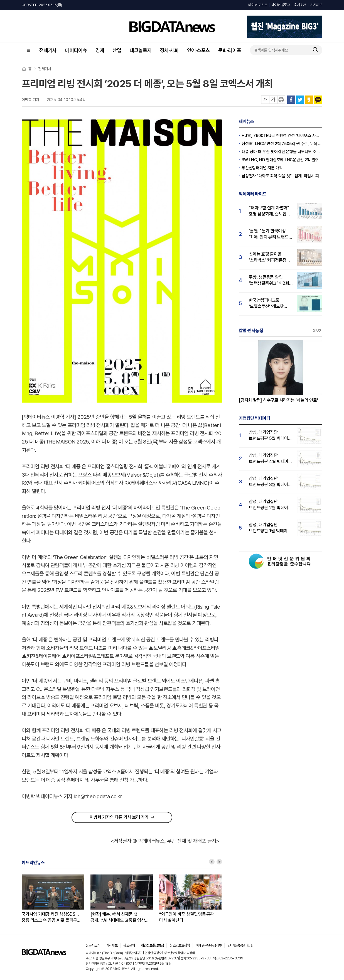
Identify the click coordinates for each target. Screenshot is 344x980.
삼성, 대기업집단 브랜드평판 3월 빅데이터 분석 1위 (270, 482)
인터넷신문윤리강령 (240, 945)
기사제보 (316, 5)
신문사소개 (93, 945)
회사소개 (300, 5)
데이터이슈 (76, 50)
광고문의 (129, 945)
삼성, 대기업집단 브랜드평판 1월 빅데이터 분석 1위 (270, 528)
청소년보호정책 (180, 945)
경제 (100, 50)
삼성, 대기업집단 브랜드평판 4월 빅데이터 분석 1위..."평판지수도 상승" (271, 459)
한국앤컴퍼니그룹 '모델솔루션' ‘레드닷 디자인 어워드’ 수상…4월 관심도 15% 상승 (271, 304)
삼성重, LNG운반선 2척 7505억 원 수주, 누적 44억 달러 (282, 144)
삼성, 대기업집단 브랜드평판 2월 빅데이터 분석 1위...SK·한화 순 (270, 505)
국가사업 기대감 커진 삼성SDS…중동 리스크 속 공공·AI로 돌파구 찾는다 (50, 917)
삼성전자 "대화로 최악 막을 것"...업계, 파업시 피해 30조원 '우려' (282, 176)
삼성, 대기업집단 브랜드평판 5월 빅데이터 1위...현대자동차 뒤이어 (270, 436)
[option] (56, 899)
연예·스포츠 (199, 50)
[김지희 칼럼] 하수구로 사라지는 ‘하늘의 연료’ (278, 400)
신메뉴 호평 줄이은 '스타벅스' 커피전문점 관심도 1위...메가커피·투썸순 (268, 257)
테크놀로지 (141, 50)
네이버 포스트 (258, 5)
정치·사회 (169, 50)
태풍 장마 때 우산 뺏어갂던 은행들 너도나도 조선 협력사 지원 (282, 152)
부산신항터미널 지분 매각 (262, 168)
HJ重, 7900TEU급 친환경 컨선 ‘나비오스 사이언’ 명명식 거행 (282, 136)
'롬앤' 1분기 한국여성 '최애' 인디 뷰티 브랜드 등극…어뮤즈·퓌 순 (269, 234)
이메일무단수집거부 (209, 945)
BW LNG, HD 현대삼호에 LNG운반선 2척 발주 (280, 160)
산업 (117, 50)
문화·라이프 (230, 50)
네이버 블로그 (281, 5)
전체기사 (48, 50)
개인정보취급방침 (152, 945)
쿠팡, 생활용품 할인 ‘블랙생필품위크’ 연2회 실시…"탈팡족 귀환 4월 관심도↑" (269, 280)
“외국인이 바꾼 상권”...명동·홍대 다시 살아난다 (187, 917)
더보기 (317, 331)
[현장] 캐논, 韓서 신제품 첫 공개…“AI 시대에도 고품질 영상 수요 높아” (118, 917)
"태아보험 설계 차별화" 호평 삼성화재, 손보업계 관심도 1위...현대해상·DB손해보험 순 (270, 211)
